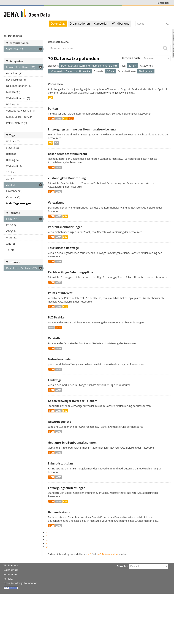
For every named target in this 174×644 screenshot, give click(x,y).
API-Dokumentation (108, 554)
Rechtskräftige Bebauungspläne (70, 272)
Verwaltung (56, 203)
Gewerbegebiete (59, 422)
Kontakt (8, 579)
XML (71, 119)
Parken (53, 109)
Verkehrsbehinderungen (65, 227)
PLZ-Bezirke (56, 317)
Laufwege (55, 380)
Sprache (122, 566)
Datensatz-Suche (58, 42)
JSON (51, 119)
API (90, 554)
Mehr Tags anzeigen (18, 203)
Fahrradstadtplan (60, 463)
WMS (59, 119)
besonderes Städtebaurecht (68, 154)
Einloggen (163, 3)
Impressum (10, 574)
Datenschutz (11, 570)
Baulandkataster (60, 512)
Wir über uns (121, 24)
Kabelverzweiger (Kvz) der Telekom (73, 401)
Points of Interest (60, 293)
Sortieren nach (131, 58)
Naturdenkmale (59, 359)
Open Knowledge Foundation (20, 583)
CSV (51, 98)
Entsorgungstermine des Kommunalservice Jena (82, 129)
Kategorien (101, 24)
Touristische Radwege (63, 248)
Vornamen (55, 84)
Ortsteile (54, 338)
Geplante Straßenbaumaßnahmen (72, 443)
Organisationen (80, 24)
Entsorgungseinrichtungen (67, 488)
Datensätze (58, 24)
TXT (56, 143)
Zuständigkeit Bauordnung (67, 178)
